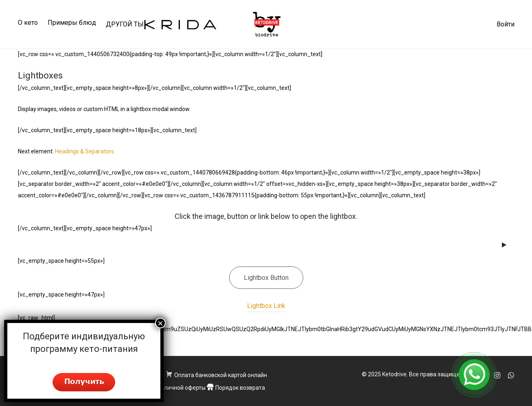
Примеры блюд (72, 23)
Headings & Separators (84, 151)
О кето (28, 23)
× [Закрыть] (160, 323)
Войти (506, 24)
